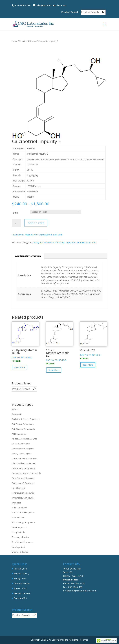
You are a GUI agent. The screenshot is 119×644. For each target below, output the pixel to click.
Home (15, 41)
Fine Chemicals (18, 488)
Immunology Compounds (23, 498)
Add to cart (36, 223)
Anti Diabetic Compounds (23, 429)
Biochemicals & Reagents (23, 449)
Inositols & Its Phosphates (23, 513)
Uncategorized (18, 547)
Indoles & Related (20, 508)
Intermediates (18, 517)
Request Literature (22, 593)
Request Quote (21, 569)
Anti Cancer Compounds (23, 424)
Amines (15, 409)
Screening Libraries (20, 537)
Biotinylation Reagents (22, 454)
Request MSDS (20, 598)
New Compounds (20, 527)
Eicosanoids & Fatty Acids (23, 483)
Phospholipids (18, 532)
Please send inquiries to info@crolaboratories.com (37, 235)
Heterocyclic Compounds (23, 493)
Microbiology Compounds (23, 522)
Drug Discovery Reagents (23, 478)
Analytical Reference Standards (49, 242)
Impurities (71, 242)
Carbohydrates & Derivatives (25, 459)
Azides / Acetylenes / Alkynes (24, 439)
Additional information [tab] (28, 256)
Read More (20, 367)
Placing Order (20, 579)
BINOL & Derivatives (21, 444)
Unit (15, 213)
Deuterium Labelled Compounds (26, 473)
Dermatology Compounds (23, 468)
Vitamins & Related (28, 41)
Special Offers (20, 588)
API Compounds (19, 434)
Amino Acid (17, 414)
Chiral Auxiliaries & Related (24, 463)
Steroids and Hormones (22, 542)
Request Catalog (21, 574)
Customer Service (22, 583)
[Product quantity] (17, 223)
